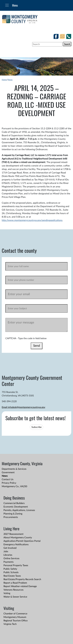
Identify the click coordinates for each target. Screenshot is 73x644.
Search (67, 44)
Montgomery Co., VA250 (14, 486)
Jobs (6, 551)
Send (37, 346)
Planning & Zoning (13, 514)
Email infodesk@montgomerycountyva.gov (23, 407)
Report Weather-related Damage (20, 586)
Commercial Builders (14, 503)
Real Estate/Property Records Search (22, 579)
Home (4, 80)
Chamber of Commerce (15, 614)
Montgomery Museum (15, 617)
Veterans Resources (13, 590)
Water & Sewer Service (15, 597)
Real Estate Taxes (12, 576)
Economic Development (16, 507)
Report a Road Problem (15, 583)
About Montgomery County (18, 538)
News (10, 80)
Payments (9, 562)
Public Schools (11, 572)
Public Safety (10, 569)
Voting (7, 593)
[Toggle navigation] (7, 5)
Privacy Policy (9, 483)
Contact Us (8, 479)
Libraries (8, 555)
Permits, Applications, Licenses (19, 510)
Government (8, 472)
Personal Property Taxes (16, 565)
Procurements (11, 517)
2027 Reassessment (13, 534)
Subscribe (36, 427)
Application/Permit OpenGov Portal (22, 541)
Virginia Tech (10, 624)
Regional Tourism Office (16, 621)
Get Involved (10, 548)
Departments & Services (14, 469)
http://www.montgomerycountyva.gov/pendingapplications (32, 220)
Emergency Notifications (16, 545)
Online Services (11, 558)
